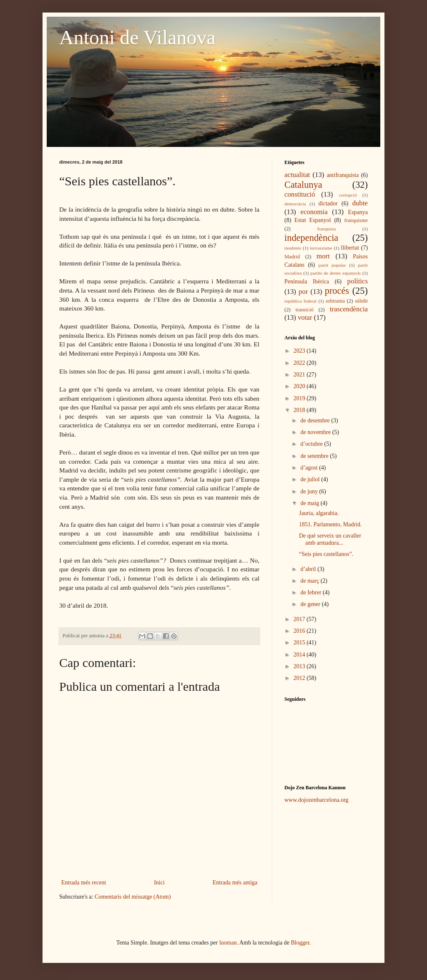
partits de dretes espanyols (335, 273)
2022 (300, 363)
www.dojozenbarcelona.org (316, 800)
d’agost (310, 468)
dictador (328, 203)
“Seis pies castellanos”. (326, 554)
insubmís (293, 248)
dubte (360, 203)
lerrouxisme (321, 248)
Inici (159, 883)
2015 (300, 643)
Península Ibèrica (307, 282)
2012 (300, 678)
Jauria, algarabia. (319, 513)
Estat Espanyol (313, 220)
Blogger (300, 943)
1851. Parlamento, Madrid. (330, 524)
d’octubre (312, 444)
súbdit (361, 301)
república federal (300, 301)
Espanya (358, 212)
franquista (327, 229)
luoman (228, 943)
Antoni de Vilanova (137, 37)
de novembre (316, 432)
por (303, 292)
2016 (300, 631)
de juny (310, 491)
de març (310, 581)
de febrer (311, 592)
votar (305, 317)
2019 (300, 398)
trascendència (349, 309)
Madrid (292, 257)
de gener (311, 604)
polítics (358, 281)
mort (323, 256)
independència (311, 238)
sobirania (335, 301)
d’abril (309, 569)
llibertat (350, 248)
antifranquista (343, 175)
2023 (300, 351)
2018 (300, 410)
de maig (310, 503)
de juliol (311, 479)
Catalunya (303, 185)
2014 (300, 655)
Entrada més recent (84, 883)
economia (314, 212)
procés (337, 291)
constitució (300, 194)
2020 (300, 386)
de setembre (315, 456)
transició (305, 310)
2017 (300, 619)
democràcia (295, 204)
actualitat (297, 175)
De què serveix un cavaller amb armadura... (330, 539)
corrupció (348, 195)
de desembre (316, 421)
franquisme (356, 220)
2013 (300, 666)
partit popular (332, 265)
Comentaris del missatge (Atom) (133, 897)
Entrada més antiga (235, 883)
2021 (300, 375)
